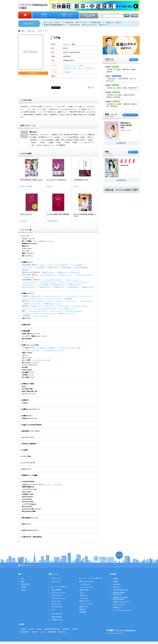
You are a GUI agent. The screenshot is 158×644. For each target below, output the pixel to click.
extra (48, 484)
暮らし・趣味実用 (57, 590)
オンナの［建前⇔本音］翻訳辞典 (58, 214)
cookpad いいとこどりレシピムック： (34, 484)
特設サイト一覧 (56, 581)
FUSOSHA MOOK (28, 482)
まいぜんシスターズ (91, 25)
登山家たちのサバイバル (29, 418)
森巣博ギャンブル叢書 (30, 475)
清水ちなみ (67, 44)
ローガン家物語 (44, 285)
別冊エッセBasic (27, 353)
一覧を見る (134, 60)
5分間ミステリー (36, 296)
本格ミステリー (27, 318)
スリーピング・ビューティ (41, 316)
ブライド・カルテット (29, 285)
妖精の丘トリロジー (75, 285)
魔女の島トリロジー (88, 287)
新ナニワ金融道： (27, 241)
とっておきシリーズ (86, 584)
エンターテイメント (57, 595)
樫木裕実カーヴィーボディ (31, 431)
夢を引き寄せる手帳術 (29, 511)
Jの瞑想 (25, 450)
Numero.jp (75, 629)
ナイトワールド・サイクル (30, 313)
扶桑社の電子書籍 (57, 617)
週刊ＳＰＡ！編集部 (26, 186)
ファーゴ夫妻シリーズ (67, 308)
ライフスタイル (89, 68)
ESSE (23, 581)
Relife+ (24, 386)
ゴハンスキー (26, 251)
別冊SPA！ (26, 400)
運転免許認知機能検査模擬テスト (56, 25)
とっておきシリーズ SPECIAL (46, 348)
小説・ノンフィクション (58, 592)
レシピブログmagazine (29, 504)
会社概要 (115, 578)
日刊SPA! (24, 629)
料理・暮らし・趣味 (70, 68)
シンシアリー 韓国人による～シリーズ (34, 336)
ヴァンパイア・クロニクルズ (37, 311)
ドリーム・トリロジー (81, 282)
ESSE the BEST (27, 370)
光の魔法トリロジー (48, 272)
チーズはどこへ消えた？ (53, 22)
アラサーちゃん (27, 248)
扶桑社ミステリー (28, 293)
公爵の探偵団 (40, 267)
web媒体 (21, 624)
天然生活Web (69, 22)
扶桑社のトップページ (27, 565)
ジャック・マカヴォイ (38, 301)
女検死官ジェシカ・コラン (52, 304)
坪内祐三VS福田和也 (29, 444)
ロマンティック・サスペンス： (31, 272)
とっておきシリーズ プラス (31, 350)
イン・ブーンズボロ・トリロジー (52, 280)
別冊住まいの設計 (28, 384)
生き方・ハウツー (43, 31)
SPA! (22, 578)
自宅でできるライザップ (30, 530)
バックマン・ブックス (49, 313)
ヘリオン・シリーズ (45, 265)
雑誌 (20, 574)
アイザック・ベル (49, 306)
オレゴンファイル (64, 306)
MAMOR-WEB (96, 22)
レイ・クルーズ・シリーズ (53, 299)
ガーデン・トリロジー (73, 280)
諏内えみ (76, 186)
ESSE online (66, 629)
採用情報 (115, 581)
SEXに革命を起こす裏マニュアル (31, 180)
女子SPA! (31, 629)
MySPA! (39, 629)
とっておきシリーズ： (29, 348)
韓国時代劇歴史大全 (28, 487)
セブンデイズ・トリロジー (49, 282)
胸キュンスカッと (27, 256)
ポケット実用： (27, 360)
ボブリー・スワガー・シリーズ (31, 299)
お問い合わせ (117, 584)
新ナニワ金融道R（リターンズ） (44, 241)
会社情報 (113, 574)
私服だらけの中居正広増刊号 (32, 425)
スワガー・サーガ (71, 296)
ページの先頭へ (119, 556)
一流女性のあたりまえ (81, 180)
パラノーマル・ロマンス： (30, 275)
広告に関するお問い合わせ (120, 590)
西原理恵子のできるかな (29, 244)
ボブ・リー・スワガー (86, 604)
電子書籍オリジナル (57, 619)
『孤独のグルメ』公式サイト (114, 22)
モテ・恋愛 (80, 65)
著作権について (117, 607)
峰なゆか (50, 186)
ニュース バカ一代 (28, 463)
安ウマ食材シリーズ (28, 377)
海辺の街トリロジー (45, 287)
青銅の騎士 (25, 270)
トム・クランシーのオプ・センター (46, 308)
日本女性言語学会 (52, 221)
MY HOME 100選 (27, 389)
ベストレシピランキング (29, 365)
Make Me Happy (27, 506)
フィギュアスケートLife (29, 489)
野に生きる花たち (73, 287)
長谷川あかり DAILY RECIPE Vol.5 (127, 125)
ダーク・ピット (27, 308)
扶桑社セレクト (28, 416)
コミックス (26, 236)
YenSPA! (25, 403)
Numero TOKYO (26, 584)
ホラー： (25, 311)
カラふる (43, 632)
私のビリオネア (75, 272)
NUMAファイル (36, 306)
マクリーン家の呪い (77, 265)
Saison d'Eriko (27, 492)
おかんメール (27, 469)
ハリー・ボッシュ (71, 301)
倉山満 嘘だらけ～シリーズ (31, 334)
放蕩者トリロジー (53, 267)
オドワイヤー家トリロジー (48, 275)
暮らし (80, 68)
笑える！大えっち (26, 214)
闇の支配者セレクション (30, 518)
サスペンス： (26, 301)
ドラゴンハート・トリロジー (84, 275)
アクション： (26, 306)
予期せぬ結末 (68, 299)
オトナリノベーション (29, 394)
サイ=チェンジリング (66, 275)
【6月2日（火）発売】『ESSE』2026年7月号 (122, 88)
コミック (82, 592)
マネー (53, 609)
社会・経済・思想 (57, 606)
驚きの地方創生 (27, 339)
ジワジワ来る (27, 456)
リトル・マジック (27, 267)
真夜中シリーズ (63, 272)
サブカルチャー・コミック (59, 598)
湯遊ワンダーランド (28, 253)
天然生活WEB (25, 632)
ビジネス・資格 (56, 601)
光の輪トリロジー (30, 277)
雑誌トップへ (133, 152)
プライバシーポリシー (119, 605)
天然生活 (23, 590)
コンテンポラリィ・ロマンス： (31, 280)
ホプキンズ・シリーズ (86, 301)
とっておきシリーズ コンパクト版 (69, 348)
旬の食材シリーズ (27, 375)
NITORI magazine (28, 497)
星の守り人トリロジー (29, 287)
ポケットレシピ (27, 358)
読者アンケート (117, 587)
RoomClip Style (27, 499)
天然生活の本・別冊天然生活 (32, 537)
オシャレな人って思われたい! (57, 180)
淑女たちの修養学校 (81, 267)
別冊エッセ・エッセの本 (30, 345)
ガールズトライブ (28, 437)
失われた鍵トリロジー (59, 285)
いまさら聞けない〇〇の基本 (41, 360)
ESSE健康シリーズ (28, 372)
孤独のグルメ (26, 246)
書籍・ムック (31, 31)
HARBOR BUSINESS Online (52, 629)
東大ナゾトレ (105, 25)
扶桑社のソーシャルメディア (121, 602)
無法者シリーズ (59, 287)
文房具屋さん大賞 (27, 494)
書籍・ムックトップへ (130, 115)
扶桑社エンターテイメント (31, 409)
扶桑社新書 (26, 331)
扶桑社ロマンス (28, 262)
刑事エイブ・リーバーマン (32, 304)
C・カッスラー (82, 22)
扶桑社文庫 (68, 72)
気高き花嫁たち (67, 267)
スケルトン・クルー (56, 311)
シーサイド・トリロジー (29, 282)
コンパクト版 (57, 484)
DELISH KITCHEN (28, 502)
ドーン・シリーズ (66, 282)
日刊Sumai (35, 632)
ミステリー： (26, 296)
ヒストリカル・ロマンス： (30, 265)
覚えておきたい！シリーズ (30, 363)
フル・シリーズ (85, 296)
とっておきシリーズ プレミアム (53, 350)
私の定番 (25, 367)
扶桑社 (23, 31)
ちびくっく (25, 355)
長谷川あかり (125, 130)
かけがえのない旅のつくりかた (31, 509)
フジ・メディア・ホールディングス (123, 610)
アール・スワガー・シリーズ (54, 296)
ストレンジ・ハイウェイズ (73, 311)
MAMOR (23, 587)
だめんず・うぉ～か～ (29, 239)
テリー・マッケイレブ (55, 301)
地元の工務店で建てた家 (29, 391)
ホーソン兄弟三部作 (61, 265)
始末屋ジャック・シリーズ (67, 313)
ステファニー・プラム (79, 306)
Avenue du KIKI (75, 25)
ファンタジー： (27, 316)
